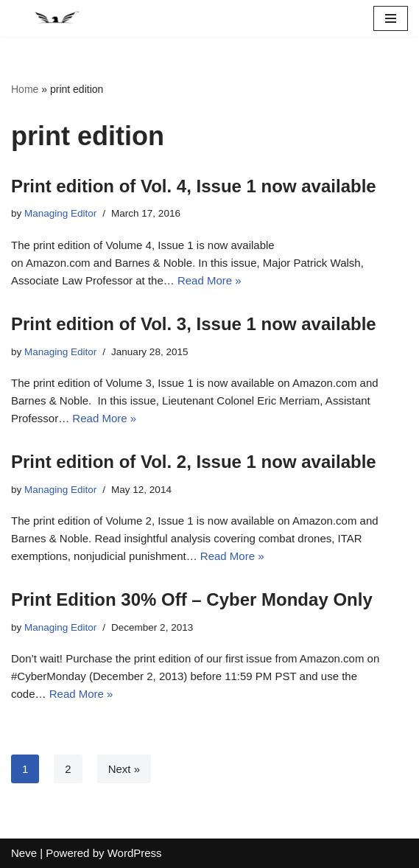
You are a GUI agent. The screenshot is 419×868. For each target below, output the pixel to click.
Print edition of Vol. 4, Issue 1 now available (194, 186)
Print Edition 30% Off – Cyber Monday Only (192, 599)
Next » (124, 769)
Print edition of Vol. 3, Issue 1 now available (194, 324)
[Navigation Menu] (391, 18)
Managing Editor (60, 213)
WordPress (135, 853)
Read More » (209, 280)
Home (25, 89)
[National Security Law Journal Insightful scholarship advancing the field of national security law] (55, 18)
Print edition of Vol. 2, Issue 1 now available (194, 462)
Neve (24, 853)
